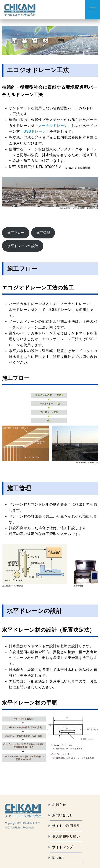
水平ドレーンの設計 (23, 246)
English (58, 858)
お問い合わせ (63, 815)
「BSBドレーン (33, 131)
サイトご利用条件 (66, 826)
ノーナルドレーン (53, 126)
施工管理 (43, 233)
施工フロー (16, 233)
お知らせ (59, 805)
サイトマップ (63, 847)
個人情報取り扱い (66, 836)
